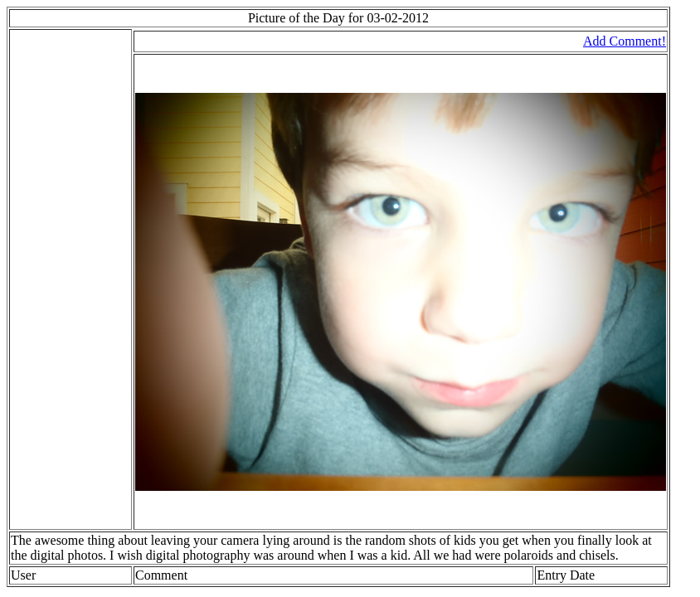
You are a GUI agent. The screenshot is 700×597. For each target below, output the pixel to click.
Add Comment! (625, 41)
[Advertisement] (61, 279)
